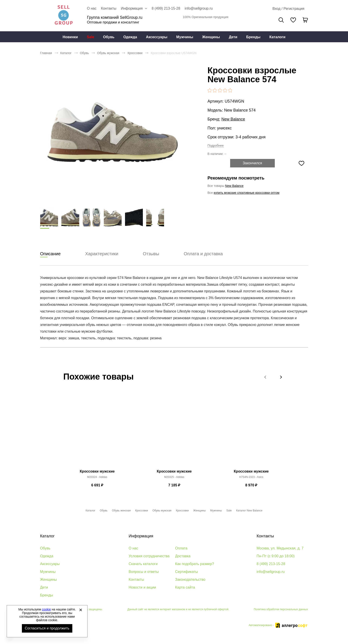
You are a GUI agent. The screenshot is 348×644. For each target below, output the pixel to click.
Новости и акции (142, 587)
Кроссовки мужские (97, 472)
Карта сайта (185, 587)
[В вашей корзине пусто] (305, 20)
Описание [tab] (50, 254)
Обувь (109, 37)
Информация (141, 536)
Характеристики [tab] (102, 254)
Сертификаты (187, 572)
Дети (233, 37)
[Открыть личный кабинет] (288, 9)
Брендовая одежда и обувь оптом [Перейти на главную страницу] (64, 16)
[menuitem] (70, 37)
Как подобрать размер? (195, 564)
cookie (46, 609)
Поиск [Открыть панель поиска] (281, 20)
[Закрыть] (81, 610)
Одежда (130, 37)
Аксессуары (157, 37)
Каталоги (277, 37)
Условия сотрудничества (149, 556)
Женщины (211, 37)
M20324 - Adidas (97, 477)
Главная (46, 53)
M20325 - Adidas (174, 477)
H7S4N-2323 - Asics (251, 477)
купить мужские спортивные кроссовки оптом (247, 193)
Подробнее (216, 146)
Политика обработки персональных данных (281, 609)
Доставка (183, 556)
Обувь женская (121, 511)
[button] (266, 377)
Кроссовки (135, 53)
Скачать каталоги (143, 564)
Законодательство (190, 580)
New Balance (233, 119)
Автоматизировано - (278, 625)
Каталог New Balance (249, 511)
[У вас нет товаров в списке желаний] (293, 20)
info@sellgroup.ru (199, 8)
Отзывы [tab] (151, 254)
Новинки (70, 37)
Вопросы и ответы (144, 572)
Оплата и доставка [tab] (203, 254)
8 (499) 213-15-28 (166, 8)
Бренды (253, 37)
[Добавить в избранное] (302, 163)
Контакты (109, 8)
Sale (91, 37)
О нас (92, 8)
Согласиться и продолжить (47, 628)
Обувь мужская (108, 53)
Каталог (66, 53)
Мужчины (185, 37)
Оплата (181, 548)
